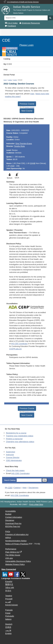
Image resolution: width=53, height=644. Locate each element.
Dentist (15, 80)
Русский (9, 599)
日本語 (8, 627)
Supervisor (11, 452)
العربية (8, 602)
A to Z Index (13, 23)
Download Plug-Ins (13, 523)
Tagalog (9, 596)
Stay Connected (9, 569)
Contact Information (14, 517)
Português (10, 616)
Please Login (26, 45)
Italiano (8, 619)
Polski (8, 613)
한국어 (8, 591)
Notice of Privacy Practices (17, 544)
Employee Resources (31, 23)
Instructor (10, 455)
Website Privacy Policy (15, 564)
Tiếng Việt (10, 588)
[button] (50, 18)
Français (9, 610)
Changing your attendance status (20, 442)
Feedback (12, 26)
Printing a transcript (14, 439)
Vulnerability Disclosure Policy (18, 561)
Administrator (14, 460)
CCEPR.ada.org (15, 349)
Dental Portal (9, 75)
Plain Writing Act (12, 552)
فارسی (8, 630)
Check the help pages (15, 470)
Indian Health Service (27, 7)
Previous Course (27, 104)
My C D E (8, 64)
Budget (8, 514)
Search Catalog (10, 480)
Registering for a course (16, 433)
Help (6, 69)
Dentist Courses (30, 107)
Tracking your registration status (20, 436)
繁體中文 (9, 584)
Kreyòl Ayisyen (12, 605)
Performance (11, 549)
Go (45, 480)
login (32, 94)
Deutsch (9, 624)
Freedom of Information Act (17, 534)
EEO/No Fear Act (13, 526)
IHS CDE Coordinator (19, 344)
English (8, 633)
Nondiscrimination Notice (16, 541)
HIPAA (8, 538)
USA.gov (9, 558)
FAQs (8, 531)
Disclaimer (10, 520)
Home (5, 80)
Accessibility (10, 511)
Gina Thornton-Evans (24, 144)
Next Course (27, 111)
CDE (6, 40)
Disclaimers (33, 488)
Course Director (13, 457)
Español (9, 581)
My (9, 488)
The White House (13, 555)
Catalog (7, 59)
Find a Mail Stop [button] (36, 504)
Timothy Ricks (19, 146)
